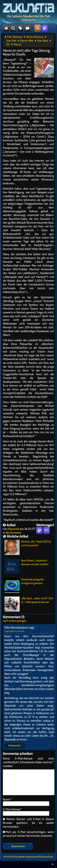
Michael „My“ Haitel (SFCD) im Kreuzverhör (28, 547)
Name (7, 799)
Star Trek (11, 41)
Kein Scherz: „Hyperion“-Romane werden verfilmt (26, 566)
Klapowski (14, 529)
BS (47, 530)
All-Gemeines (13, 533)
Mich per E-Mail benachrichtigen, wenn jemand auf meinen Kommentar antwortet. (28, 834)
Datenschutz (46, 857)
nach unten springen (15, 621)
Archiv (9, 857)
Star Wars (43, 41)
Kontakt (19, 857)
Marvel (17, 44)
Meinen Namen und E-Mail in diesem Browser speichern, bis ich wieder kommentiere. (28, 823)
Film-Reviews (15, 37)
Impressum (31, 857)
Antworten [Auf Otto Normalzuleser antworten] (15, 745)
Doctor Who (27, 41)
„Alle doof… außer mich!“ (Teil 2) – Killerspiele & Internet (29, 604)
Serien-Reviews (35, 37)
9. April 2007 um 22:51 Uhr (14, 631)
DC (8, 44)
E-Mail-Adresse (13, 809)
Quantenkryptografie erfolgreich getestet (24, 585)
